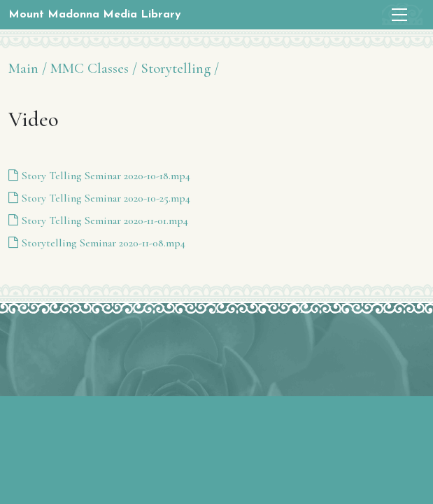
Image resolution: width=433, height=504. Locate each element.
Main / (28, 68)
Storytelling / (180, 68)
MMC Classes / (94, 68)
